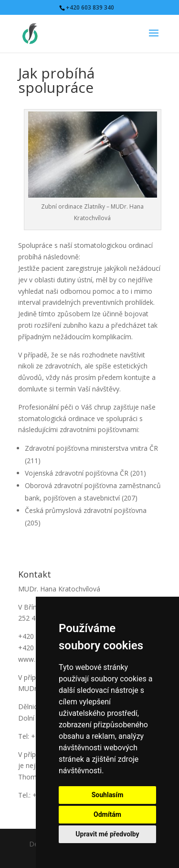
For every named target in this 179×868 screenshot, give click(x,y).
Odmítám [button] (107, 814)
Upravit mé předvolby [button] (107, 834)
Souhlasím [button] (108, 795)
